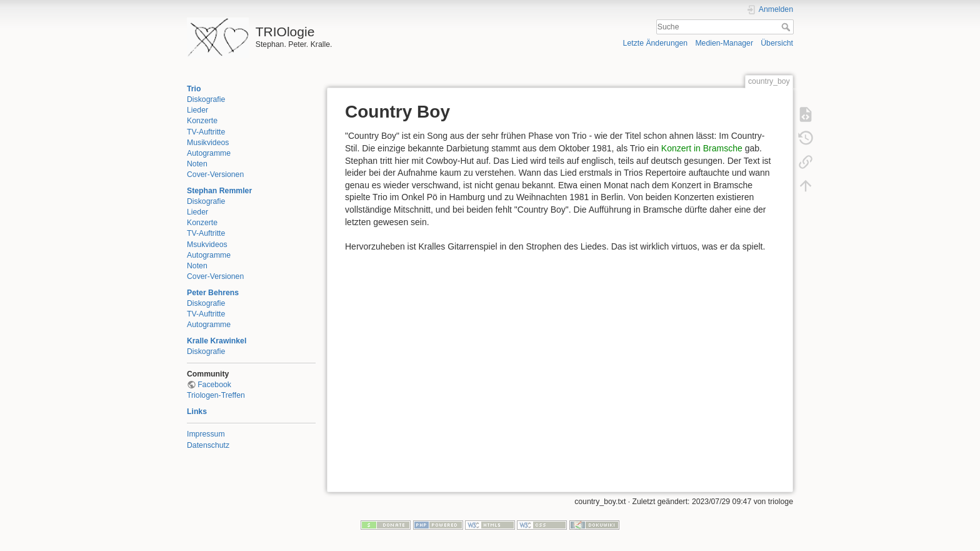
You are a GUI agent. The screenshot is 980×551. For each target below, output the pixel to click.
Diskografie (206, 99)
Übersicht (777, 43)
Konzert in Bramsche (702, 148)
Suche (787, 27)
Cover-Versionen (215, 174)
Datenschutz (208, 445)
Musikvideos (208, 143)
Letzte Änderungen (656, 43)
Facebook (214, 385)
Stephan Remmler (219, 191)
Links (197, 412)
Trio (194, 89)
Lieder (197, 110)
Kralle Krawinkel (217, 341)
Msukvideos (207, 245)
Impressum (206, 434)
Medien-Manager (724, 43)
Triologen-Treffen (216, 395)
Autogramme (209, 153)
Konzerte (202, 121)
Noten (197, 164)
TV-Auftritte (206, 132)
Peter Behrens (213, 293)
